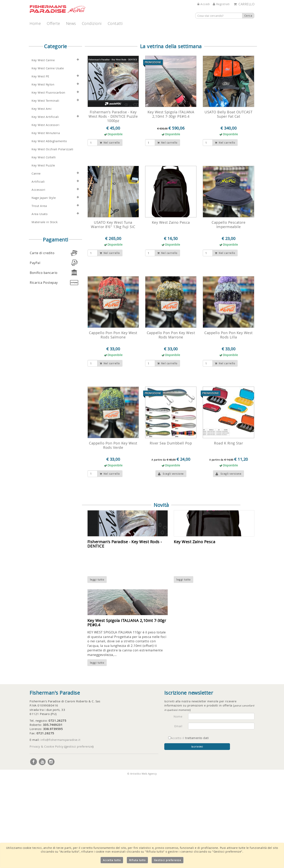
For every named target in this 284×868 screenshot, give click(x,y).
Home (35, 23)
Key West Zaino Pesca (171, 312)
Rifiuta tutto (137, 860)
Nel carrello (110, 233)
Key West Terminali (45, 191)
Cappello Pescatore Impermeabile (228, 315)
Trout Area (39, 296)
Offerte (53, 23)
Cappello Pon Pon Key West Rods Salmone (113, 425)
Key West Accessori (45, 215)
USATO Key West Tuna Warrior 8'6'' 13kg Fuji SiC (113, 315)
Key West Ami (42, 199)
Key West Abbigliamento (49, 231)
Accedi (204, 4)
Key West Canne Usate (48, 158)
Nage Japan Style (44, 288)
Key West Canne (43, 150)
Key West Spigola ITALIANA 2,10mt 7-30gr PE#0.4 (171, 204)
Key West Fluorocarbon (48, 183)
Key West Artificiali (45, 207)
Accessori (38, 280)
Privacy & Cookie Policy (47, 836)
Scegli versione (171, 564)
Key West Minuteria (46, 223)
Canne (36, 263)
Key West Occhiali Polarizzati (52, 239)
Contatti (115, 23)
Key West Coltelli (44, 247)
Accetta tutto (112, 860)
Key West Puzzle (43, 255)
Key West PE (40, 166)
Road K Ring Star (228, 533)
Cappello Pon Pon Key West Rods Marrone (171, 425)
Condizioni (92, 23)
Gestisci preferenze (168, 860)
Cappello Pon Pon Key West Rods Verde (113, 535)
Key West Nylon (43, 174)
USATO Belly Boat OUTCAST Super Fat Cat (228, 204)
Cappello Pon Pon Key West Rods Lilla (228, 425)
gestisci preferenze (79, 836)
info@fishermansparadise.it (60, 830)
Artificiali (38, 272)
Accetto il (189, 828)
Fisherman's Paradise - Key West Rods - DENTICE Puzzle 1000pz (113, 206)
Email (178, 816)
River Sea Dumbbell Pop (171, 533)
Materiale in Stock (45, 312)
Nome (178, 806)
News (71, 23)
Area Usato (40, 304)
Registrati (221, 4)
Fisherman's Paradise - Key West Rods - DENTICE (125, 634)
